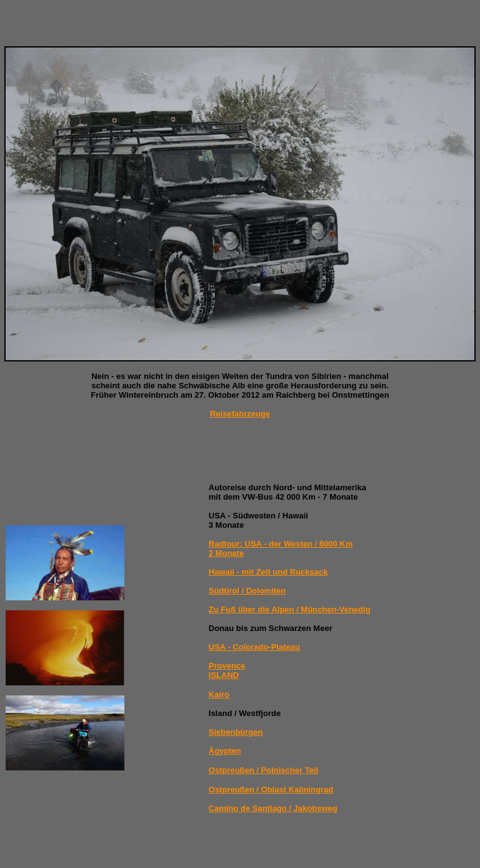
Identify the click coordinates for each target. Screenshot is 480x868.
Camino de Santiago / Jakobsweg (273, 808)
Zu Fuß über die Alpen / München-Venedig (290, 609)
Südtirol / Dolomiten (247, 591)
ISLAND (224, 675)
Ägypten (225, 751)
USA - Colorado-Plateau (254, 647)
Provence (227, 666)
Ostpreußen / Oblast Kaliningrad (271, 790)
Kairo (219, 694)
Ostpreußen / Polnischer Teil (263, 770)
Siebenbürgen (236, 732)
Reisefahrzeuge (240, 414)
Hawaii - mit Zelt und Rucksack (268, 572)
